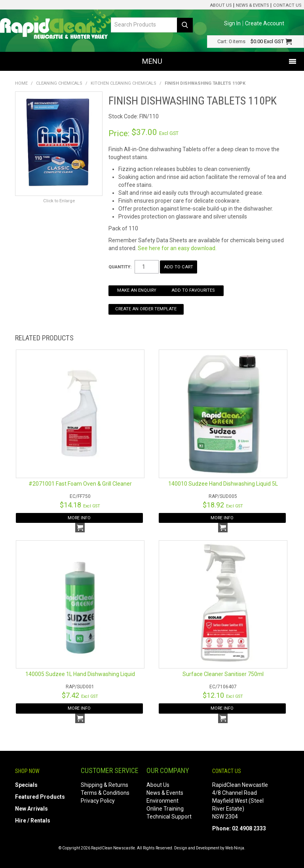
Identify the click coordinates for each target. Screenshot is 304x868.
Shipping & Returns (104, 785)
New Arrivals (31, 809)
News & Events (252, 5)
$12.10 (223, 695)
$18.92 (223, 505)
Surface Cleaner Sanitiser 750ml (223, 674)
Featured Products (40, 797)
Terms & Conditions (105, 793)
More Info (79, 518)
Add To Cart (80, 528)
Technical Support (169, 817)
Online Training (165, 809)
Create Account (265, 23)
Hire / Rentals (33, 821)
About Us (221, 5)
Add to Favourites (193, 290)
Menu (152, 61)
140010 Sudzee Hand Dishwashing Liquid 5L (223, 484)
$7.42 (80, 695)
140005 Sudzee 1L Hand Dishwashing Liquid (80, 674)
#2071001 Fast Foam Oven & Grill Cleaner (80, 484)
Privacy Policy (98, 801)
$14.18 (80, 505)
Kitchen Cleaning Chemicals (123, 83)
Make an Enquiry (137, 290)
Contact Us (287, 5)
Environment (162, 801)
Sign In (232, 23)
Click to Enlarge (59, 201)
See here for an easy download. (177, 248)
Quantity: (120, 267)
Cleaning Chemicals (59, 83)
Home (21, 83)
